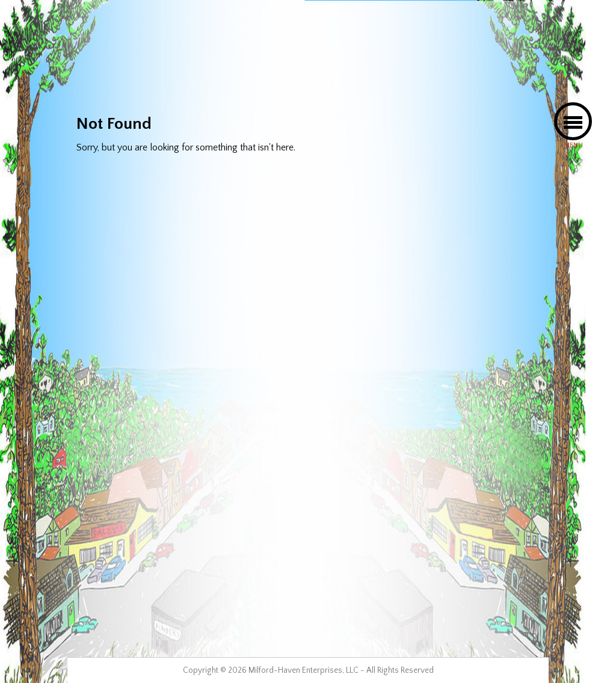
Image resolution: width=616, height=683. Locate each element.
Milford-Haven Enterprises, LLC (303, 670)
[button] (573, 121)
